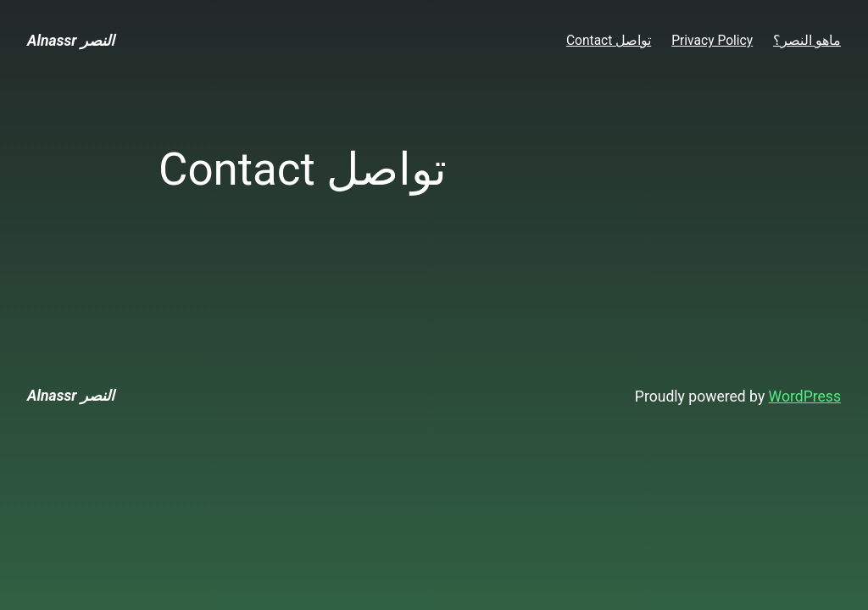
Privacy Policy (712, 41)
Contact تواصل (609, 41)
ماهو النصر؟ (807, 41)
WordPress (805, 396)
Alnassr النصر (71, 41)
